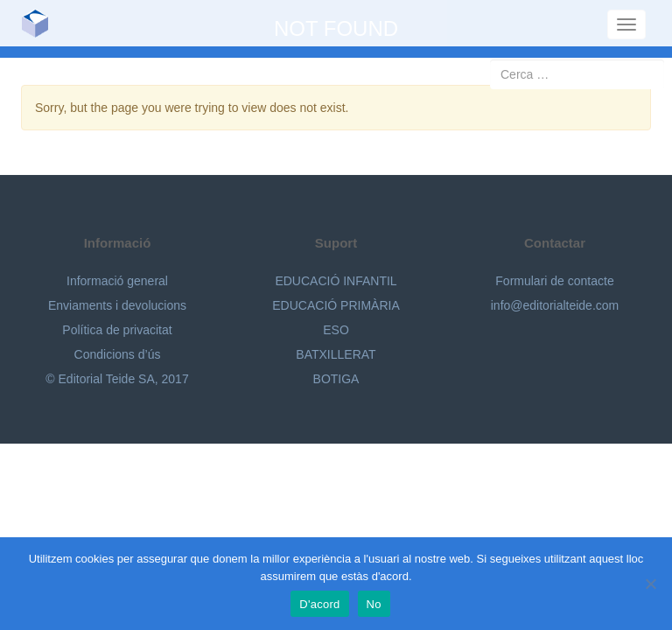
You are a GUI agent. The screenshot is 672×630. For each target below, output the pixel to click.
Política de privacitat (117, 330)
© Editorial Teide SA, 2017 (117, 379)
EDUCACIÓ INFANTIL (336, 281)
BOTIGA (336, 379)
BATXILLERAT (336, 354)
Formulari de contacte (554, 281)
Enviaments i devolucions (117, 305)
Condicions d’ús (118, 354)
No (374, 604)
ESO (336, 330)
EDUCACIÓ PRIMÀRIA (336, 305)
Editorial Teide (42, 23)
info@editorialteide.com (555, 305)
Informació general (117, 281)
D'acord (319, 604)
